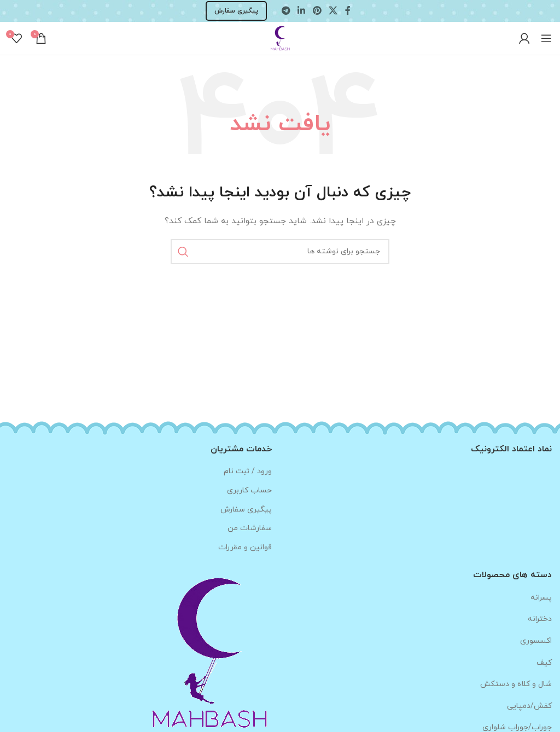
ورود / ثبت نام (248, 471)
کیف (544, 663)
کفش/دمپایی (529, 706)
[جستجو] (280, 252)
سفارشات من (250, 528)
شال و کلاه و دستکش (516, 684)
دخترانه (540, 619)
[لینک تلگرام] (286, 11)
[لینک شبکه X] (333, 11)
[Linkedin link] (302, 11)
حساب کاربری (249, 490)
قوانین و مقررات (245, 547)
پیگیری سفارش (236, 11)
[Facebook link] (348, 11)
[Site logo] (280, 37)
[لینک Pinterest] (317, 11)
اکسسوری (536, 641)
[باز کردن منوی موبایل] (546, 38)
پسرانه (541, 598)
